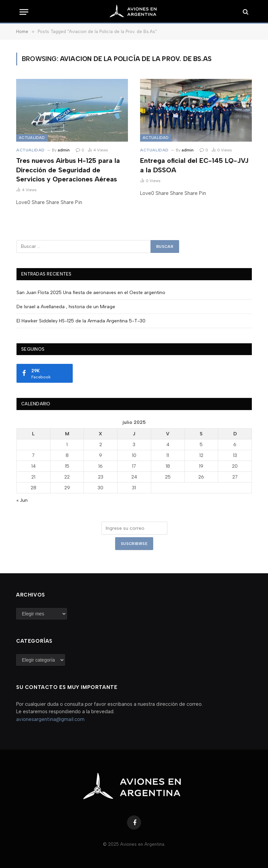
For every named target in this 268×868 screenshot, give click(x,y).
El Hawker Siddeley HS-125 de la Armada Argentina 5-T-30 (81, 321)
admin (64, 150)
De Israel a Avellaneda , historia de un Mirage (66, 307)
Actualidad (32, 138)
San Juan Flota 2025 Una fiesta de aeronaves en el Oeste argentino (91, 293)
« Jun (22, 500)
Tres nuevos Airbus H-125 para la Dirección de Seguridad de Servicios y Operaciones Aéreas (68, 170)
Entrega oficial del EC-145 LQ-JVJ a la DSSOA (194, 165)
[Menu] (24, 12)
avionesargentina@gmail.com (50, 719)
